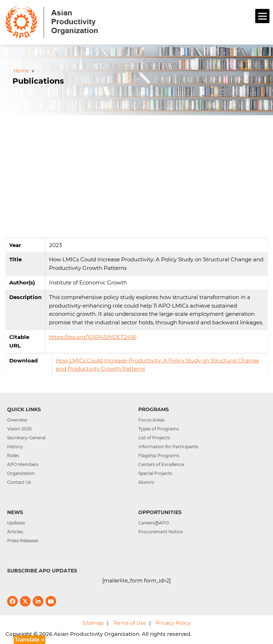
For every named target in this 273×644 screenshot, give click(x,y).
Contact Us (19, 482)
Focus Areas (151, 420)
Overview (17, 420)
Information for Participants (168, 447)
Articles (15, 532)
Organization (21, 473)
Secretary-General (26, 438)
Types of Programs (159, 429)
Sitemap (93, 623)
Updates (16, 523)
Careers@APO (154, 523)
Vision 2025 (19, 429)
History (15, 447)
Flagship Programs (159, 455)
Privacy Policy (173, 623)
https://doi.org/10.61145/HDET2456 (93, 337)
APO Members (23, 464)
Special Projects (155, 473)
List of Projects (154, 438)
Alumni (146, 482)
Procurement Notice (160, 532)
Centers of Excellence (161, 464)
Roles (13, 455)
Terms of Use (130, 623)
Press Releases (23, 541)
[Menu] (262, 16)
